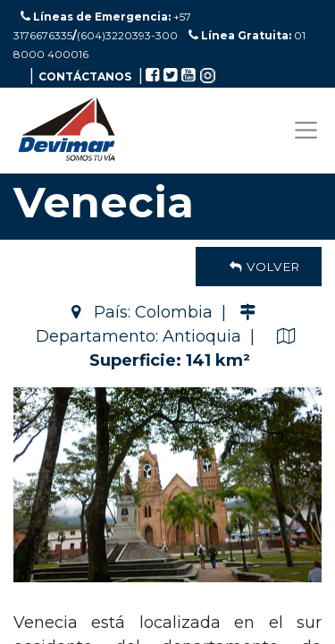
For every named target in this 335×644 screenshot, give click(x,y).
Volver (259, 267)
